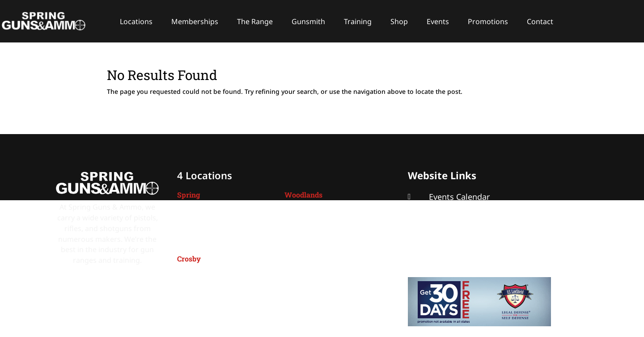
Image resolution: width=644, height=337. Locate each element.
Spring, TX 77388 (205, 223)
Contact (540, 21)
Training (358, 21)
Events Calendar (459, 197)
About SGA (449, 226)
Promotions (488, 21)
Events (438, 21)
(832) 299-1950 (317, 240)
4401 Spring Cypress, (212, 212)
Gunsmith (308, 21)
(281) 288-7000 (210, 240)
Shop (399, 21)
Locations (136, 21)
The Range (255, 21)
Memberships (195, 21)
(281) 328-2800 (210, 305)
